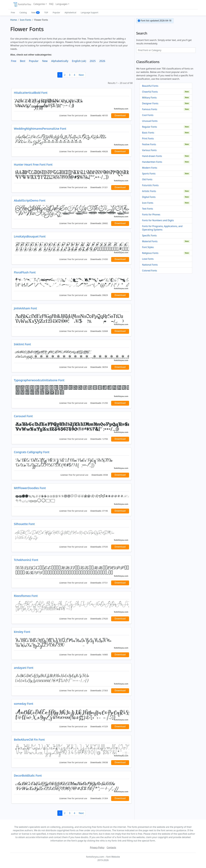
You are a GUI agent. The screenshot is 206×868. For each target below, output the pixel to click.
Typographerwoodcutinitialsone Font (39, 380)
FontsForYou (22, 5)
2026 (102, 61)
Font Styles (148, 247)
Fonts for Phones (151, 215)
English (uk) (79, 61)
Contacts (111, 847)
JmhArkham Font (25, 308)
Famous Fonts (150, 109)
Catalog (23, 12)
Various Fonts (149, 150)
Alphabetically (60, 61)
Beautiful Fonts (150, 86)
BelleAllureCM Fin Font (29, 740)
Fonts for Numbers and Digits (158, 220)
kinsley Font (22, 632)
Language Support (90, 12)
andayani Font (24, 668)
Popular (56, 12)
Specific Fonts (149, 235)
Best (23, 61)
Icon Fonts (148, 203)
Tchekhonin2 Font (26, 560)
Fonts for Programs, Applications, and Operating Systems (162, 228)
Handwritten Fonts (152, 162)
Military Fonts (149, 98)
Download (120, 115)
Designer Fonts (150, 103)
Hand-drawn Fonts (152, 156)
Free (13, 12)
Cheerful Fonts (150, 92)
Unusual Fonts (150, 121)
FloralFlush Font (25, 272)
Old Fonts (147, 179)
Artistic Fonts (149, 191)
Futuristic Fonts (150, 185)
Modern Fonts (150, 168)
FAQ (51, 4)
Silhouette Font (24, 524)
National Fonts (150, 265)
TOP (46, 12)
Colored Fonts (149, 271)
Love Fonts (148, 259)
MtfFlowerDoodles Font (30, 488)
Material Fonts (150, 241)
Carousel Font (23, 416)
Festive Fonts (149, 144)
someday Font (24, 704)
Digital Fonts (149, 197)
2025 (93, 61)
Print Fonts (148, 138)
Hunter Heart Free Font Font (33, 165)
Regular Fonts (149, 127)
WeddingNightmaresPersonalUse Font (40, 129)
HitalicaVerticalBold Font (31, 93)
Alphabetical (70, 12)
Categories (39, 4)
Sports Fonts (149, 174)
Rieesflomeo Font (26, 596)
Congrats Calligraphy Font (32, 452)
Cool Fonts (148, 115)
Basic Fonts (148, 133)
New (36, 12)
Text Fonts (147, 209)
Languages (62, 4)
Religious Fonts (150, 253)
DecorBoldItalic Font (28, 776)
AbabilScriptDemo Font (30, 200)
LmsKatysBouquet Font (30, 236)
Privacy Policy (97, 847)
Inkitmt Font (22, 344)
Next (81, 75)
